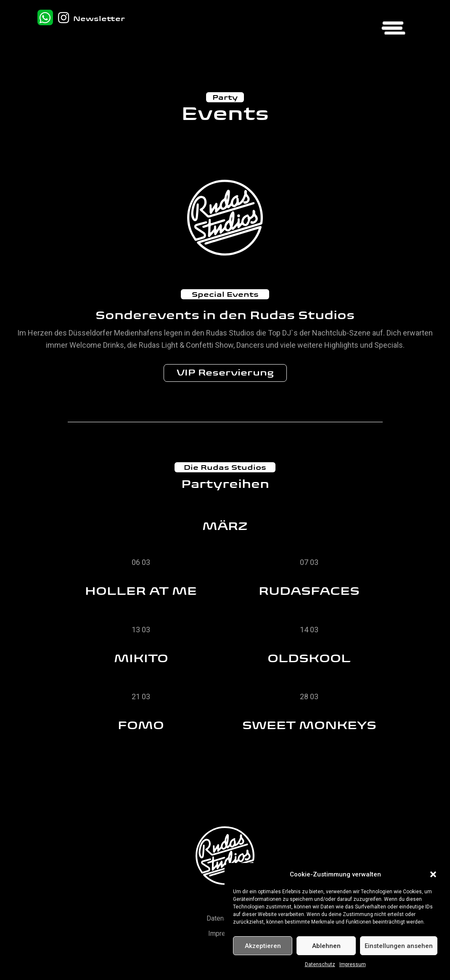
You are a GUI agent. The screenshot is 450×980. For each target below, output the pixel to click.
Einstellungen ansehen (399, 946)
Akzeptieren (263, 946)
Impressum (353, 964)
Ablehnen (326, 946)
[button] (433, 874)
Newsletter (99, 19)
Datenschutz (320, 964)
